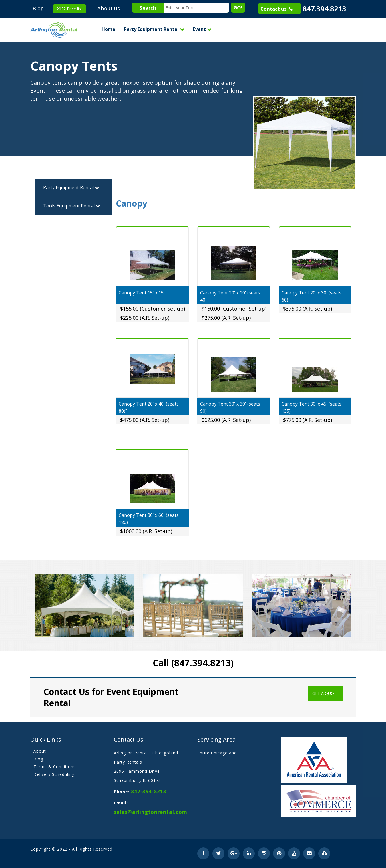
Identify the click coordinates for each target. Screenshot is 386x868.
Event (202, 29)
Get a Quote (326, 693)
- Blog (37, 759)
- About (38, 751)
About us (109, 8)
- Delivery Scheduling (52, 774)
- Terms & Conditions (53, 767)
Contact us (277, 9)
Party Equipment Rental (154, 29)
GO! (238, 8)
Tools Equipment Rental (72, 206)
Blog (38, 8)
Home (108, 29)
